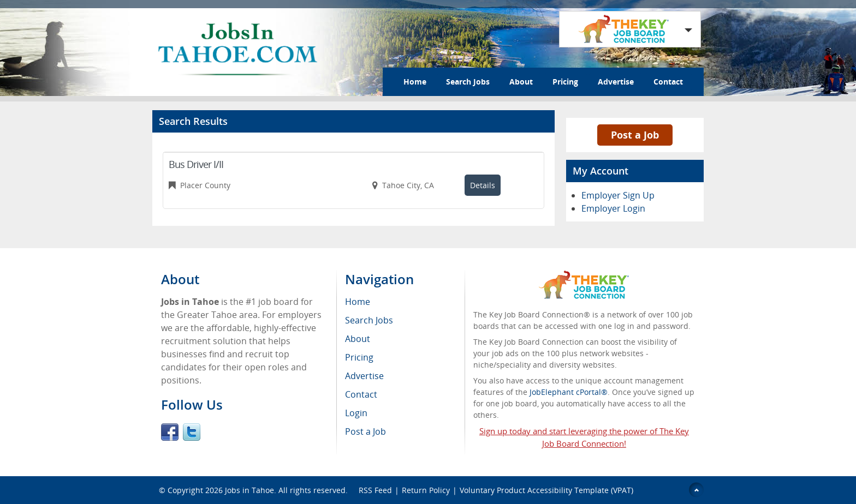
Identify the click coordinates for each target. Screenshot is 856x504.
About (521, 82)
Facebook (170, 432)
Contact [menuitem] (361, 394)
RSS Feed (375, 490)
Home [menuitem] (358, 302)
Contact (668, 82)
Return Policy (426, 490)
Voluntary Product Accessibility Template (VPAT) (546, 490)
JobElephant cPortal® (569, 392)
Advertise (616, 82)
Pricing (565, 82)
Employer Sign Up (618, 195)
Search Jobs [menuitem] (369, 320)
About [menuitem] (358, 339)
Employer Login (613, 208)
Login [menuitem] (356, 413)
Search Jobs (468, 82)
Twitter (192, 432)
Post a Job (635, 135)
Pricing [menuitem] (359, 357)
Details (483, 185)
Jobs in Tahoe (249, 490)
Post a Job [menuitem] (365, 431)
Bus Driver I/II (196, 164)
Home (415, 82)
